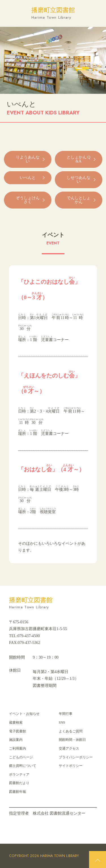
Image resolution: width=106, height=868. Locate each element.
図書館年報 (18, 792)
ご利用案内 (18, 748)
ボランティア (19, 774)
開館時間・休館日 (72, 740)
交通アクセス (69, 748)
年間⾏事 (66, 714)
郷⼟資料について (23, 766)
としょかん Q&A (79, 159)
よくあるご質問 (71, 731)
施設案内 (16, 740)
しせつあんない (79, 180)
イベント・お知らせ (24, 714)
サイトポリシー (71, 766)
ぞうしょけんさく (28, 200)
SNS (62, 722)
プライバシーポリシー (76, 757)
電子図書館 (18, 731)
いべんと (28, 178)
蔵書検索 (16, 722)
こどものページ (21, 757)
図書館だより (19, 783)
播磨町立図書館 (53, 13)
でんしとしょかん (79, 200)
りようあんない (28, 159)
